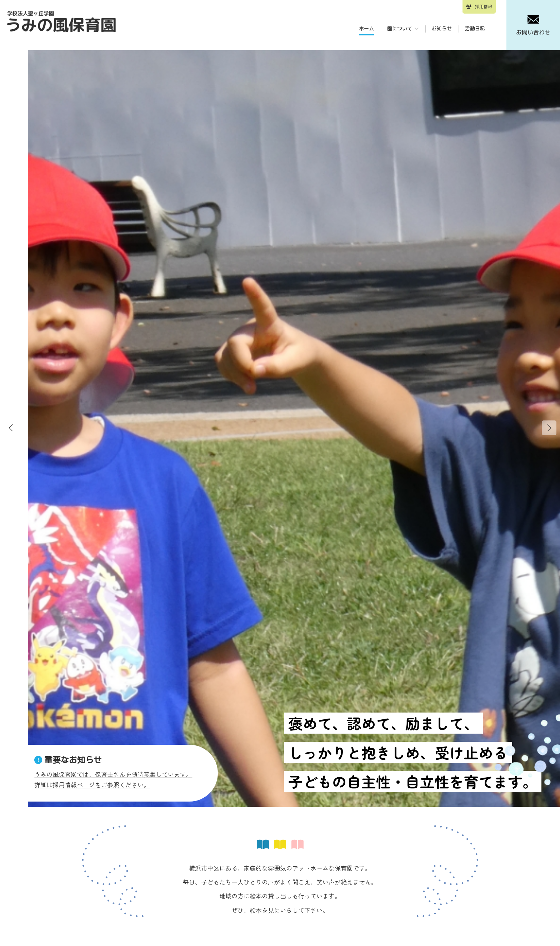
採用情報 (484, 6)
